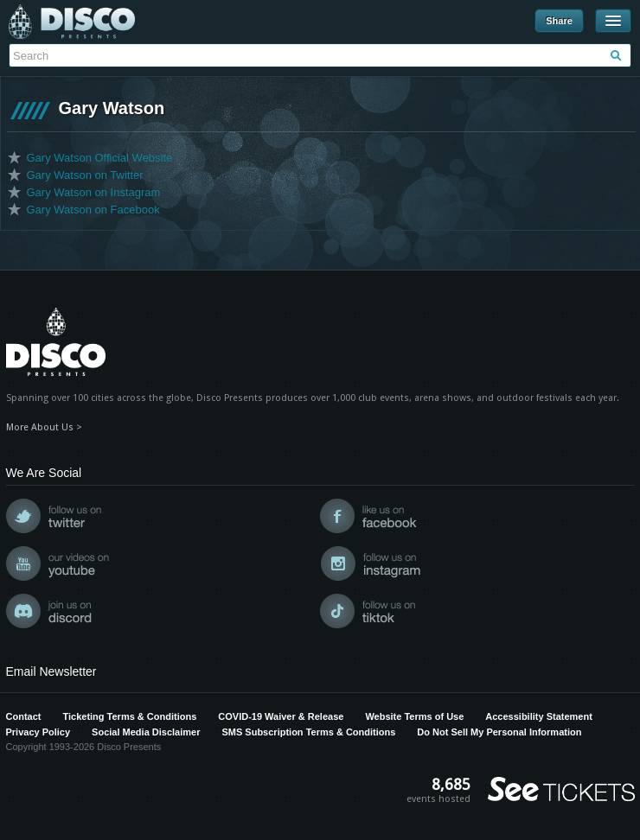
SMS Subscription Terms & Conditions (308, 732)
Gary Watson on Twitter (85, 175)
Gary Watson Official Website (100, 158)
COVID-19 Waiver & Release (281, 716)
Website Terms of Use (414, 716)
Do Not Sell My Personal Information (499, 732)
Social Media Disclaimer (146, 732)
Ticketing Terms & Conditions (129, 716)
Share (559, 21)
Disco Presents (72, 22)
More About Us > (44, 427)
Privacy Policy (38, 732)
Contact (24, 716)
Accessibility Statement (539, 716)
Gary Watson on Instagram (94, 192)
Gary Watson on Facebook (93, 210)
